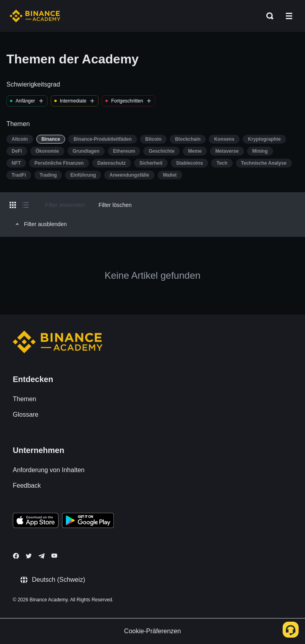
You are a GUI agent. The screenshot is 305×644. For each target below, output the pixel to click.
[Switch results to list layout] (26, 205)
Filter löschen (115, 205)
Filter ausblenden (40, 224)
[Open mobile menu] (289, 16)
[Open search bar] (267, 16)
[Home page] (35, 16)
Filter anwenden (65, 205)
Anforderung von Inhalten (49, 470)
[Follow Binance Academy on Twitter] (29, 556)
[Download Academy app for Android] (88, 522)
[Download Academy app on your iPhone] (36, 522)
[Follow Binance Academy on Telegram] (42, 556)
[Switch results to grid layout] (13, 205)
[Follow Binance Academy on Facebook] (16, 556)
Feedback (27, 485)
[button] (289, 16)
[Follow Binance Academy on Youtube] (54, 556)
